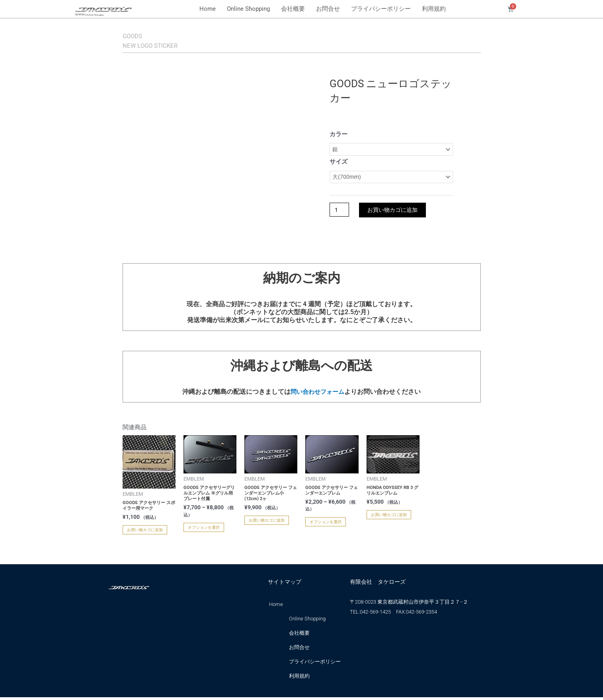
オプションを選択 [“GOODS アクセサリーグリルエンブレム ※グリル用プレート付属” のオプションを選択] (204, 530)
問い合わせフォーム (318, 394)
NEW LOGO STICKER (167, 45)
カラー (339, 134)
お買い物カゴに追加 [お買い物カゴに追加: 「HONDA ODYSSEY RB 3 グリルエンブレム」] (389, 517)
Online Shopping (248, 9)
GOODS (139, 35)
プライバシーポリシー (381, 9)
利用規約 (434, 9)
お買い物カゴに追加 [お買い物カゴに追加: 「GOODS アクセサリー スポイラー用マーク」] (145, 533)
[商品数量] (340, 213)
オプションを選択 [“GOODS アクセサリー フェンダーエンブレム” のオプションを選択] (326, 524)
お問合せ (328, 9)
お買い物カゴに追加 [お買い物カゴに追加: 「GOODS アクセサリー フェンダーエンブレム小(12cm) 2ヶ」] (267, 523)
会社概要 (293, 9)
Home (208, 9)
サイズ (339, 163)
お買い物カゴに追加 (396, 213)
